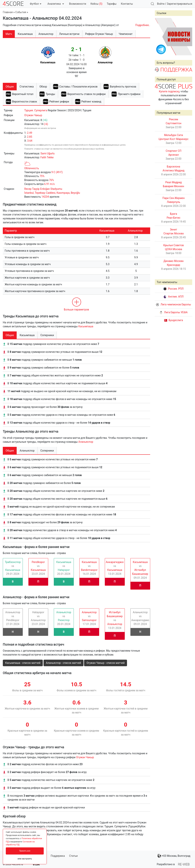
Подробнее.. (143, 25)
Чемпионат (126, 34)
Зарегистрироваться (179, 4)
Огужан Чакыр (33, 115)
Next (187, 37)
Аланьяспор (86, 442)
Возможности (78, 4)
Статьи (73, 856)
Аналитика (56, 4)
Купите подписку (169, 91)
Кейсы (96, 4)
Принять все (25, 851)
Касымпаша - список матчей (23, 663)
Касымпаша (86, 326)
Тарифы (112, 4)
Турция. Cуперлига (36, 110)
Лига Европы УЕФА (174, 312)
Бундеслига (174, 320)
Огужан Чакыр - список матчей (106, 663)
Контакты (127, 4)
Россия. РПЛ (174, 289)
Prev (160, 37)
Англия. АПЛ (173, 297)
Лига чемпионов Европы (173, 304)
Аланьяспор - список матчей (64, 663)
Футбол (36, 4)
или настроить (25, 859)
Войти (161, 4)
